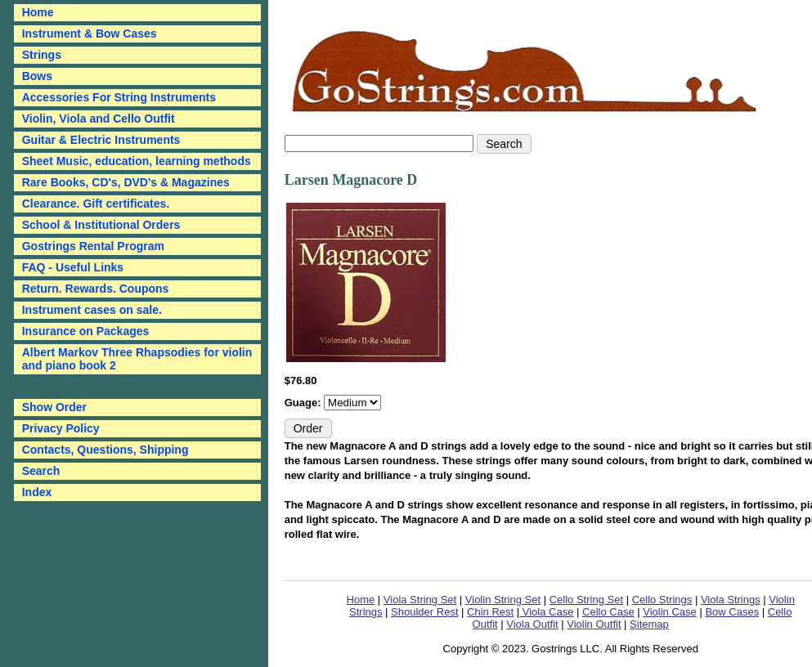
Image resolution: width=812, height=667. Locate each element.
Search (41, 471)
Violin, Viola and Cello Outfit (99, 119)
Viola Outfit (532, 624)
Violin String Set (503, 600)
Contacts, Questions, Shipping (105, 450)
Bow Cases (732, 612)
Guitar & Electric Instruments (101, 140)
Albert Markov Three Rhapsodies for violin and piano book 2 (137, 359)
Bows (37, 76)
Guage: (304, 403)
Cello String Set (586, 600)
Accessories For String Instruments (119, 97)
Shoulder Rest (424, 612)
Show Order (54, 407)
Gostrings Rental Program (93, 246)
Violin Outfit (594, 624)
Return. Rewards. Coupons (96, 289)
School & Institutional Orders (101, 225)
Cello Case (608, 612)
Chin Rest (490, 612)
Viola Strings (731, 600)
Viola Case (546, 612)
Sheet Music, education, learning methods (137, 161)
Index (37, 492)
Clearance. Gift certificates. (96, 204)
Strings (42, 55)
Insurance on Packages (86, 331)
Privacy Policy (61, 428)
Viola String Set (420, 600)
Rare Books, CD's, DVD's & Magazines (126, 182)
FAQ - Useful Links (73, 267)
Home (361, 600)
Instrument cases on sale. (92, 310)
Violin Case (670, 612)
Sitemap (649, 624)
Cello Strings (662, 600)
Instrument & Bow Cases (90, 34)
